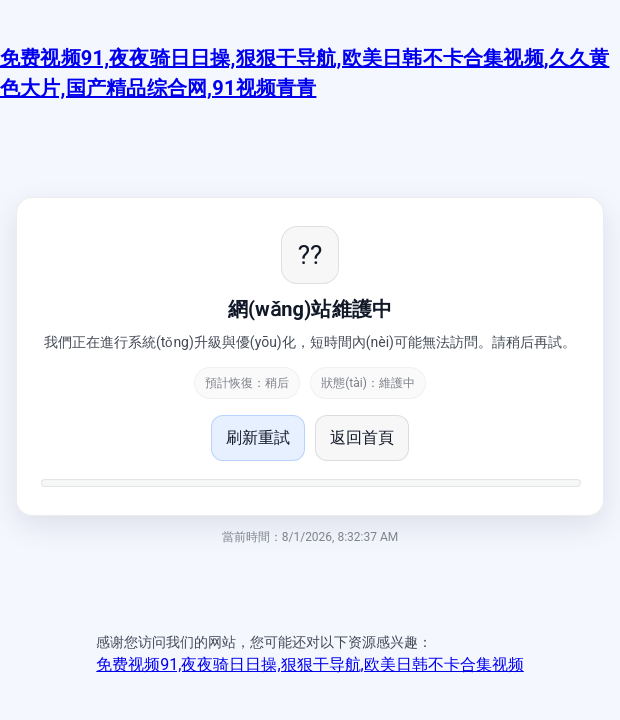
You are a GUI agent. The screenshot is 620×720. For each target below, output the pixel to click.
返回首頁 (362, 437)
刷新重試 (258, 437)
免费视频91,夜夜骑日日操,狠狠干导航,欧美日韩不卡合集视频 (309, 664)
